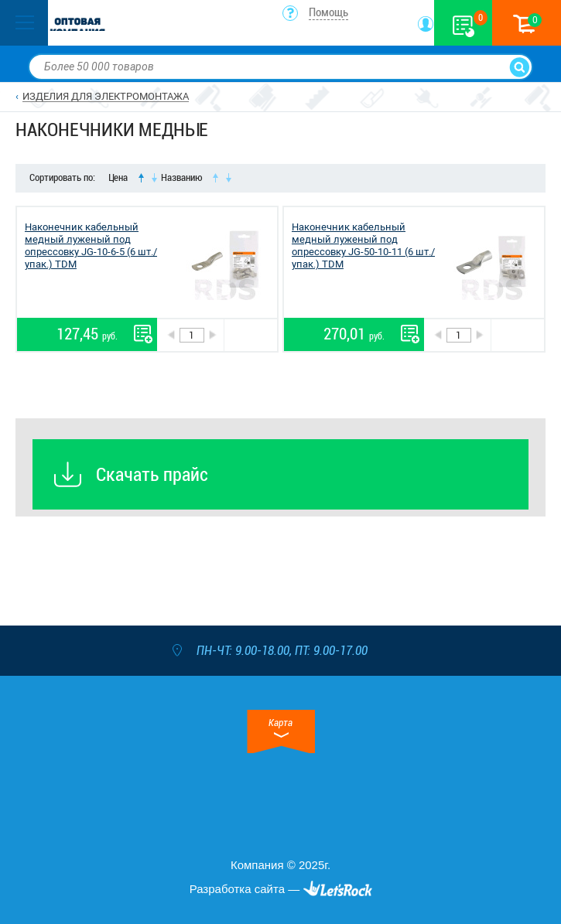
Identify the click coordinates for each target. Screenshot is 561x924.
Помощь (328, 12)
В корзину (250, 335)
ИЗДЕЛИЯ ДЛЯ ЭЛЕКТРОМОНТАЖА (106, 96)
